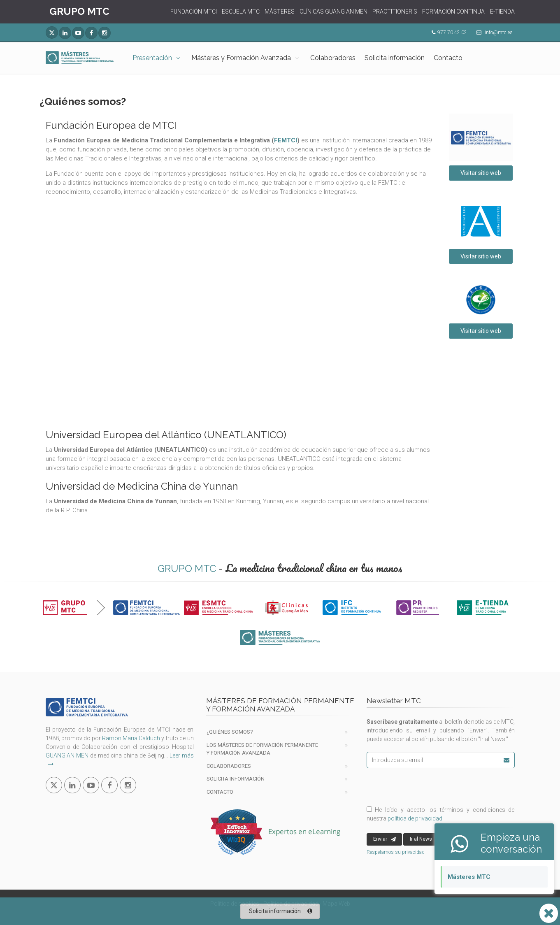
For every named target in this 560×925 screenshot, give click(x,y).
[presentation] (421, 786)
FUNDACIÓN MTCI (194, 12)
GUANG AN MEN (67, 755)
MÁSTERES (280, 12)
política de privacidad (415, 818)
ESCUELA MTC (241, 12)
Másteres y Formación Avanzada (241, 58)
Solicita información (395, 58)
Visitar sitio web (481, 173)
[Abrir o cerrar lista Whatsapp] (549, 913)
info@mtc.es (499, 33)
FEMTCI (286, 140)
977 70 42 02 (452, 33)
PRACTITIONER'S (395, 12)
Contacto (448, 58)
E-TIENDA (502, 12)
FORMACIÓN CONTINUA (453, 12)
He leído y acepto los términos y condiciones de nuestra (441, 814)
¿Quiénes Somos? (230, 732)
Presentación (152, 58)
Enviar (385, 839)
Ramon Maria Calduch (131, 738)
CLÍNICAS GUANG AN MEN (333, 12)
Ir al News (425, 839)
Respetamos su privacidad (396, 852)
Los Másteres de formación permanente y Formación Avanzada (262, 749)
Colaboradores (333, 58)
